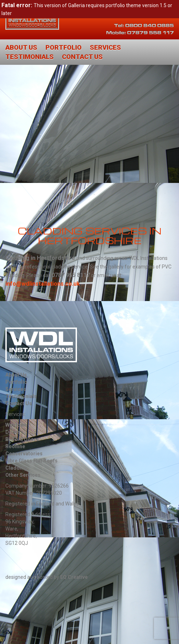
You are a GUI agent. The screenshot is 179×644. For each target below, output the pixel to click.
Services (105, 47)
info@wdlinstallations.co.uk (43, 284)
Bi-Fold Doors (22, 439)
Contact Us (82, 57)
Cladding (16, 468)
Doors (13, 432)
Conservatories (24, 454)
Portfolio (64, 47)
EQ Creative (74, 577)
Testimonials (30, 57)
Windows (16, 425)
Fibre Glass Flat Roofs (32, 461)
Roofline (15, 446)
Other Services (23, 475)
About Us (21, 47)
